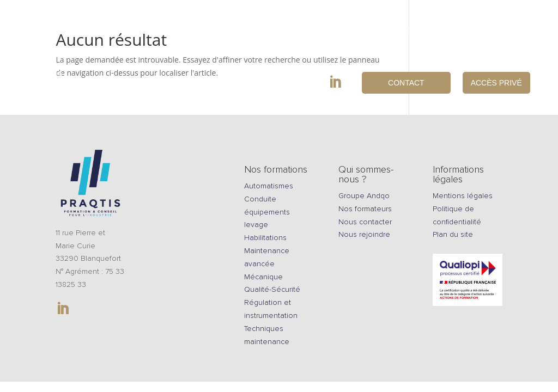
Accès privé (496, 83)
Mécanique (263, 277)
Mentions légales (463, 196)
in (346, 82)
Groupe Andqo (364, 196)
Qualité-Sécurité (272, 289)
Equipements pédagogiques (249, 31)
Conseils (336, 31)
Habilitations (265, 238)
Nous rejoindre (498, 31)
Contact (406, 83)
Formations (145, 31)
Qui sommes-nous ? (405, 31)
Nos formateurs (365, 209)
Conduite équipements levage (267, 212)
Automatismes (269, 186)
